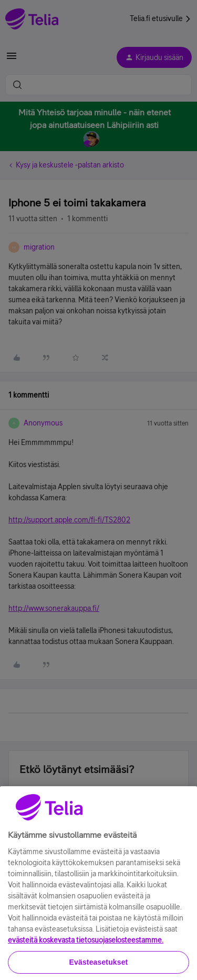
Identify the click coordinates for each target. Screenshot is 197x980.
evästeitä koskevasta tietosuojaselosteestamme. (86, 955)
